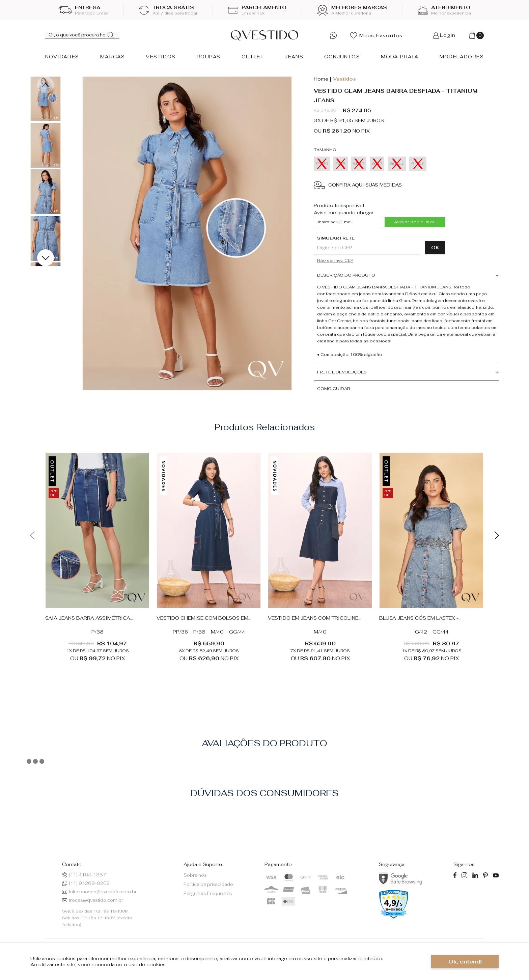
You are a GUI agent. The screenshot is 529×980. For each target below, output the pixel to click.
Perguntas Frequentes (208, 893)
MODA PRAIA (400, 57)
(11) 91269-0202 (86, 883)
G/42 (421, 632)
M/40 (217, 632)
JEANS (294, 57)
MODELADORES (462, 57)
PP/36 (180, 632)
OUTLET (253, 57)
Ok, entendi (465, 962)
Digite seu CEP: (380, 238)
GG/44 (237, 632)
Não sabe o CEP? (381, 260)
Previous (46, 85)
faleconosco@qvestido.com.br (99, 892)
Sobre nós (195, 875)
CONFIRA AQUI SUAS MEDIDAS (358, 185)
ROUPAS (208, 57)
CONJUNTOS (342, 57)
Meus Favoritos (377, 35)
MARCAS (113, 57)
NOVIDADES (62, 57)
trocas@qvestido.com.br (93, 900)
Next (46, 258)
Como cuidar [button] (333, 389)
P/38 (98, 632)
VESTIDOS (161, 57)
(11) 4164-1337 (84, 875)
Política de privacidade (208, 884)
